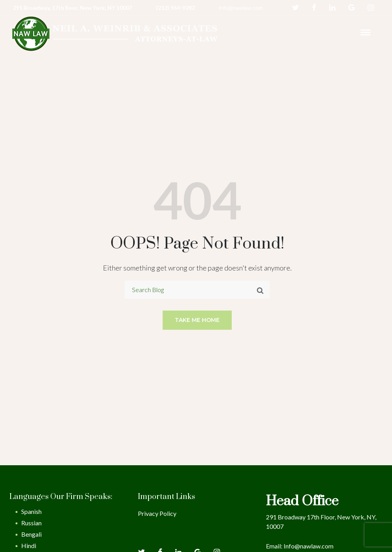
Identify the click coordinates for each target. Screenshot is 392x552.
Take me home (197, 320)
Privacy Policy (157, 513)
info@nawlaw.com (241, 8)
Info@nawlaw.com (309, 546)
